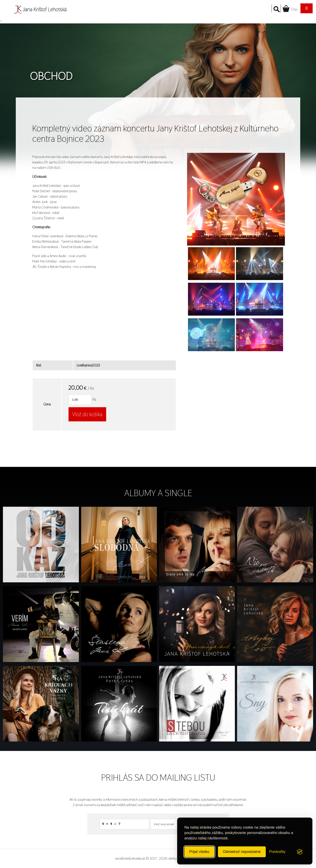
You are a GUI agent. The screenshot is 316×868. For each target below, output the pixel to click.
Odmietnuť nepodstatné (242, 852)
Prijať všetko (199, 852)
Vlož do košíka (87, 414)
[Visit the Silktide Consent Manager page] (300, 852)
